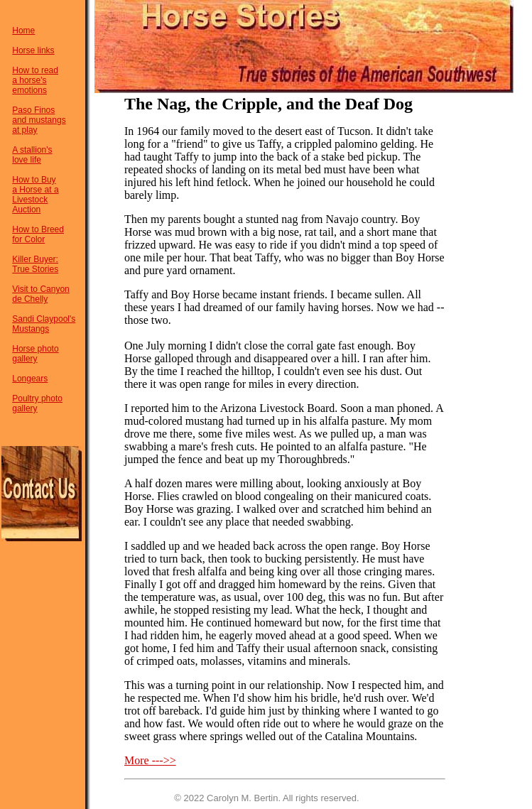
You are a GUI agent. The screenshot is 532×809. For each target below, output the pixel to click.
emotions (29, 90)
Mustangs (31, 329)
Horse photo (35, 349)
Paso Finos (33, 110)
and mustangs (39, 120)
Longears (30, 379)
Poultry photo (37, 398)
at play (25, 130)
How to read (35, 70)
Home (23, 31)
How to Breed (38, 229)
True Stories (35, 269)
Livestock (30, 200)
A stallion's (32, 150)
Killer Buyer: (35, 259)
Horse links (33, 50)
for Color (28, 239)
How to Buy (34, 180)
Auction (26, 210)
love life (27, 160)
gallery (25, 359)
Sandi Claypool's (44, 319)
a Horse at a (35, 190)
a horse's (29, 80)
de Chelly (30, 299)
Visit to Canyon (41, 289)
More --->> (150, 760)
